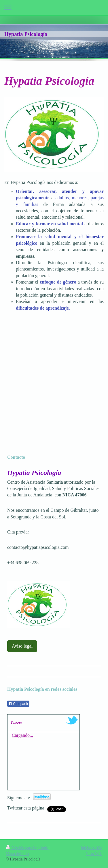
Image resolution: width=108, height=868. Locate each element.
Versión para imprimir (27, 848)
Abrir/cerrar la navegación (54, 8)
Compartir (18, 704)
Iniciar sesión (91, 848)
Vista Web (94, 854)
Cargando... (22, 735)
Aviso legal (22, 646)
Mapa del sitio (17, 854)
